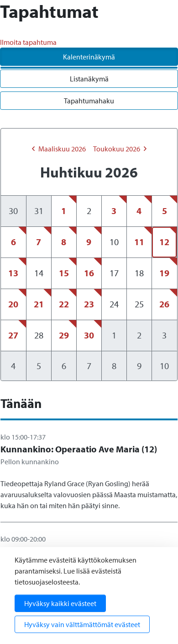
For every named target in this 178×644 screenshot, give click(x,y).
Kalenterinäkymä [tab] (89, 57)
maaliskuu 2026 (59, 149)
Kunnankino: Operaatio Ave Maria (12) (79, 449)
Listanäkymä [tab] (89, 79)
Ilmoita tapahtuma (28, 42)
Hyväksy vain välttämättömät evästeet (82, 624)
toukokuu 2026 (120, 149)
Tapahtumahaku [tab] (89, 101)
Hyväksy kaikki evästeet (60, 603)
